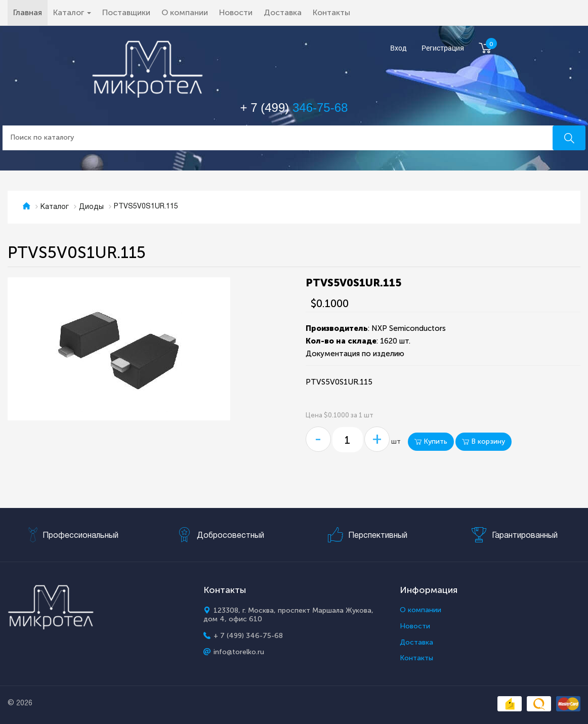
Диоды (91, 207)
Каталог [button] (72, 12)
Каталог (55, 207)
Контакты (331, 12)
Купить (431, 441)
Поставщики (126, 12)
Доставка (283, 12)
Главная (30, 12)
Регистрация (443, 48)
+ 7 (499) (294, 108)
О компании (185, 12)
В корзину (484, 441)
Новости (236, 12)
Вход (398, 48)
